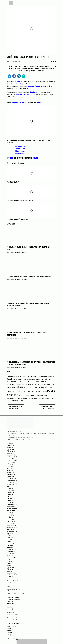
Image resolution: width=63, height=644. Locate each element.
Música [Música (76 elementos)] (33, 391)
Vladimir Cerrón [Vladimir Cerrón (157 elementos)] (19, 401)
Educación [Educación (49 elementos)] (25, 382)
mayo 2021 (11, 563)
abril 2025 (10, 471)
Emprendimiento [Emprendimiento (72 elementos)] (20, 384)
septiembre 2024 (12, 484)
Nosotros (10, 601)
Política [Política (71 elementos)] (32, 395)
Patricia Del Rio (15, 61)
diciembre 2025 (12, 455)
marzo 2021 (11, 567)
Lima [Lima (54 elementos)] (14, 391)
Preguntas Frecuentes (14, 599)
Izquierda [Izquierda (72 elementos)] (38, 387)
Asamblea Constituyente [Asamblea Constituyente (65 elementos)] (14, 376)
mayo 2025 (11, 469)
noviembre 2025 (12, 457)
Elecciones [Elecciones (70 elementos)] (31, 382)
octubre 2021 (11, 553)
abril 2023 (10, 518)
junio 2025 (10, 467)
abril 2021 (10, 565)
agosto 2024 (11, 486)
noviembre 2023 (12, 504)
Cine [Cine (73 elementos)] (31, 376)
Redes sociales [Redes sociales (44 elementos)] (38, 398)
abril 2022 (10, 541)
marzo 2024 (11, 496)
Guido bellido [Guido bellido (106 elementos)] (30, 387)
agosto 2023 (11, 510)
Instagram (10, 635)
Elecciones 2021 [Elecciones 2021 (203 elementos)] (42, 382)
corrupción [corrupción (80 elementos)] (19, 379)
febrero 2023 (11, 522)
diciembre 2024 (12, 479)
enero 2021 (11, 571)
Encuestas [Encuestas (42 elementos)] (34, 384)
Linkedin (10, 633)
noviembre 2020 (12, 575)
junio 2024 (10, 490)
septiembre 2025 (12, 461)
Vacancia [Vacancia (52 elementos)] (9, 401)
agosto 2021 (11, 557)
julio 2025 (10, 465)
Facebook (10, 629)
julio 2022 (10, 536)
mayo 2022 (11, 540)
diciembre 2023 (12, 502)
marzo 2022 (11, 543)
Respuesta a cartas (13, 623)
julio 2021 (10, 559)
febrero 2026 (11, 451)
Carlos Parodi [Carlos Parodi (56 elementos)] (26, 376)
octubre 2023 (11, 506)
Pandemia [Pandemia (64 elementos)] (44, 391)
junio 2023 (10, 514)
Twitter (9, 631)
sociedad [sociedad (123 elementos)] (45, 398)
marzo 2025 (11, 473)
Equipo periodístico (14, 590)
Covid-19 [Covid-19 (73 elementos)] (25, 379)
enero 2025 (11, 477)
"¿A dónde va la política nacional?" (18, 220)
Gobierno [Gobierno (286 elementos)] (20, 387)
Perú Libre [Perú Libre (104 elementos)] (25, 395)
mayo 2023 (11, 516)
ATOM (18, 638)
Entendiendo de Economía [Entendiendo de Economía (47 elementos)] (43, 384)
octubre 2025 (11, 459)
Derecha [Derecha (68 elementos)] (43, 379)
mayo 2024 (11, 492)
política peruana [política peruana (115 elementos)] (41, 395)
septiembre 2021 (12, 555)
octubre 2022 (11, 530)
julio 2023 (10, 512)
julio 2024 (10, 488)
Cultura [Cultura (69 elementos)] (31, 379)
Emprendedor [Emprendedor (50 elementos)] (11, 384)
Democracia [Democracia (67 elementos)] (37, 379)
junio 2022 (10, 538)
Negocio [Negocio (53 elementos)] (38, 391)
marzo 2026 (11, 449)
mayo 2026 (11, 445)
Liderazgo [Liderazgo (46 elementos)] (10, 391)
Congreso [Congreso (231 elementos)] (37, 376)
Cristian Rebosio (15, 253)
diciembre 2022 (12, 526)
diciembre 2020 (12, 573)
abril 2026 (10, 447)
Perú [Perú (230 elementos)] (19, 395)
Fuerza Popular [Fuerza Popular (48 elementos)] (11, 387)
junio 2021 (10, 561)
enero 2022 (11, 547)
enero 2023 (11, 524)
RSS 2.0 (13, 638)
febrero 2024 (11, 498)
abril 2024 (10, 494)
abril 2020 (10, 577)
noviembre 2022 (12, 528)
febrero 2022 (11, 545)
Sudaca (35, 158)
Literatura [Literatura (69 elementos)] (18, 391)
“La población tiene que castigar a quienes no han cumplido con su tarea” (30, 277)
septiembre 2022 (12, 532)
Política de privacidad (14, 597)
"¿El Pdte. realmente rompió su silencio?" (20, 201)
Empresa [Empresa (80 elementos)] (28, 384)
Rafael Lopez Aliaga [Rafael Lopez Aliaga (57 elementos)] (29, 398)
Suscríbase (10, 603)
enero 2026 (11, 453)
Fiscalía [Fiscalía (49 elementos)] (53, 384)
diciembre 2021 (12, 549)
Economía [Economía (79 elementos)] (18, 382)
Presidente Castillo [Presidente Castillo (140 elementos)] (15, 398)
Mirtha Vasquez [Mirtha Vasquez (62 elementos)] (26, 391)
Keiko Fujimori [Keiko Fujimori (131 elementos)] (47, 387)
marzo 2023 (11, 520)
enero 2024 (11, 500)
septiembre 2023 (12, 508)
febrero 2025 (11, 475)
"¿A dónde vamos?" (13, 182)
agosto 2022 (11, 534)
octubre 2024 (11, 482)
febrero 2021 (11, 569)
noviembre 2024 (12, 481)
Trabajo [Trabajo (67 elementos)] (52, 398)
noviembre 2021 (12, 551)
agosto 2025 (11, 463)
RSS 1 (9, 638)
